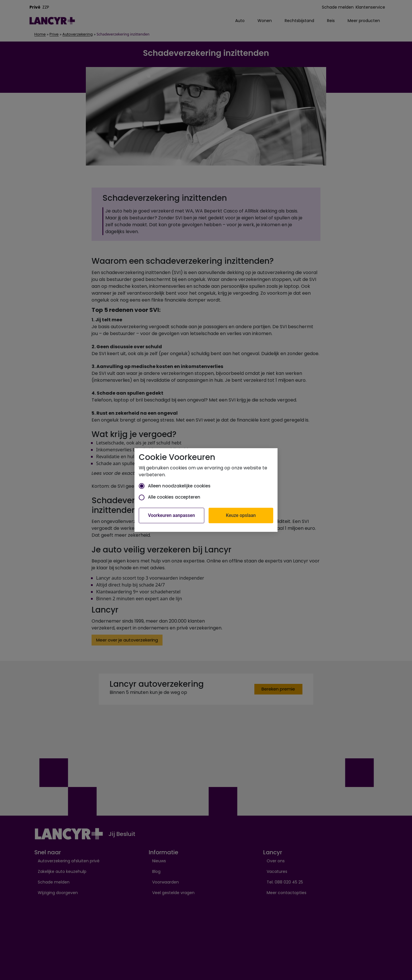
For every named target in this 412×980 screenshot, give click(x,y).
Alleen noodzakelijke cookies (175, 486)
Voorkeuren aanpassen (171, 515)
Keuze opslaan (241, 515)
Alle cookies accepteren (170, 497)
